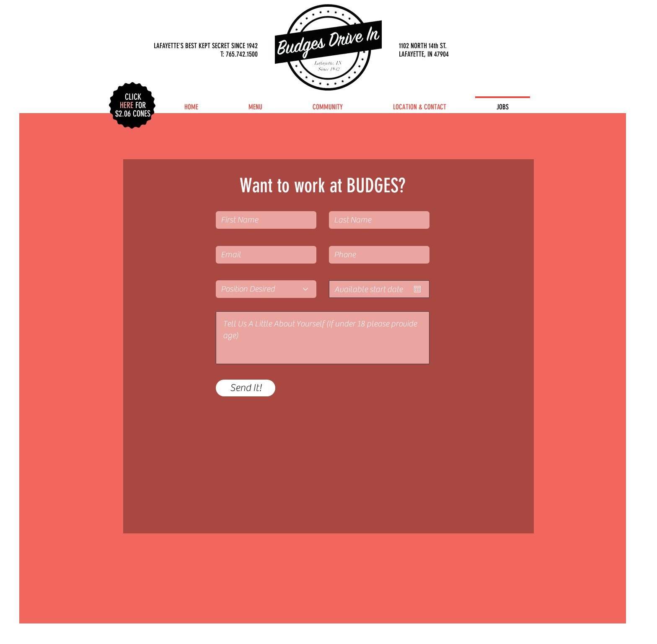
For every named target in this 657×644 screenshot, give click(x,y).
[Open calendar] (417, 289)
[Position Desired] (266, 289)
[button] (133, 101)
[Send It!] (246, 388)
